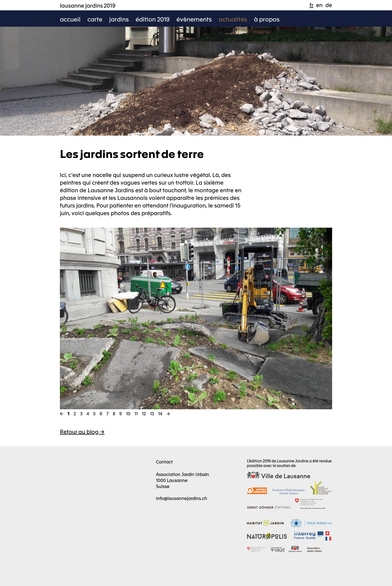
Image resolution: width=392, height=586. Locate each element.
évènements (194, 19)
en (319, 5)
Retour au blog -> (82, 431)
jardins (119, 19)
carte (95, 19)
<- (62, 413)
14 (160, 413)
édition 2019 (153, 19)
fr (311, 5)
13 (152, 413)
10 (128, 413)
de (329, 5)
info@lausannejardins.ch (182, 498)
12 (144, 413)
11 (136, 413)
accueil (70, 19)
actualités (233, 19)
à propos (267, 19)
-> (168, 413)
